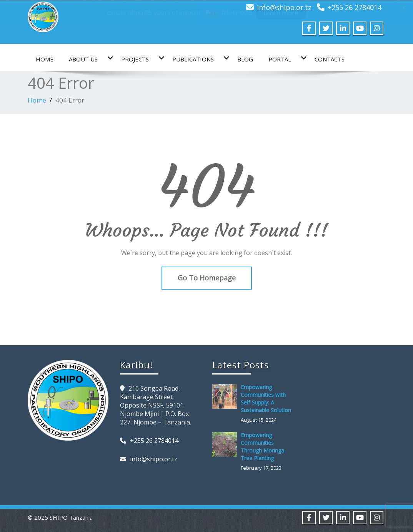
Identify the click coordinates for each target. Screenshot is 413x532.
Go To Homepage (207, 278)
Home (45, 59)
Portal (284, 58)
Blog (245, 59)
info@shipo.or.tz (154, 459)
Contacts (330, 59)
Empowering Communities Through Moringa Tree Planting (262, 446)
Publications (197, 58)
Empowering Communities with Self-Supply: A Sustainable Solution (266, 398)
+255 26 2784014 (154, 440)
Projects (139, 58)
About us (87, 58)
